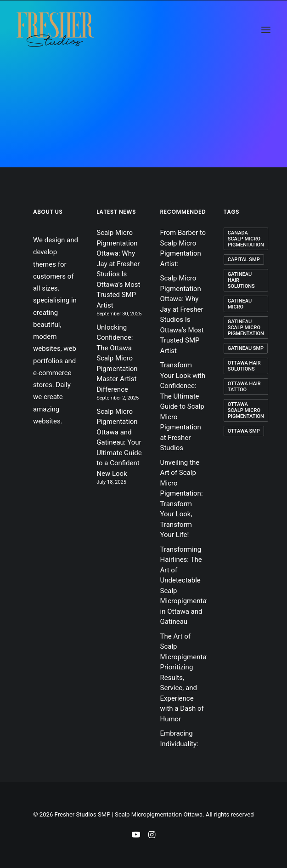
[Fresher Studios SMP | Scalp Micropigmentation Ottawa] (55, 30)
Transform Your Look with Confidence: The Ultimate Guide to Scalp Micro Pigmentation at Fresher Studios (183, 406)
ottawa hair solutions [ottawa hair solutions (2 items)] (244, 366)
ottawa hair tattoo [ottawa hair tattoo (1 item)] (244, 387)
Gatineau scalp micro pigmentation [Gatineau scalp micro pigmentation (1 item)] (246, 328)
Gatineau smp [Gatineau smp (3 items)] (246, 348)
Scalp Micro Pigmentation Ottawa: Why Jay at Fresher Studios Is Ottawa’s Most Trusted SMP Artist (118, 269)
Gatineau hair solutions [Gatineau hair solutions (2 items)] (241, 280)
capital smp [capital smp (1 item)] (244, 260)
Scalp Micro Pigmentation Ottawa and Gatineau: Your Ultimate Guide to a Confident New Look (119, 443)
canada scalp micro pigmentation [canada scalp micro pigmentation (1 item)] (246, 239)
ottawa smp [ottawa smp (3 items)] (244, 431)
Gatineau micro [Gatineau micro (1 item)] (240, 304)
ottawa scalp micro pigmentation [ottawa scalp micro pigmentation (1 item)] (246, 410)
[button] (266, 30)
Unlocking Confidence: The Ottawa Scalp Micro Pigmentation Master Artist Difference (117, 358)
